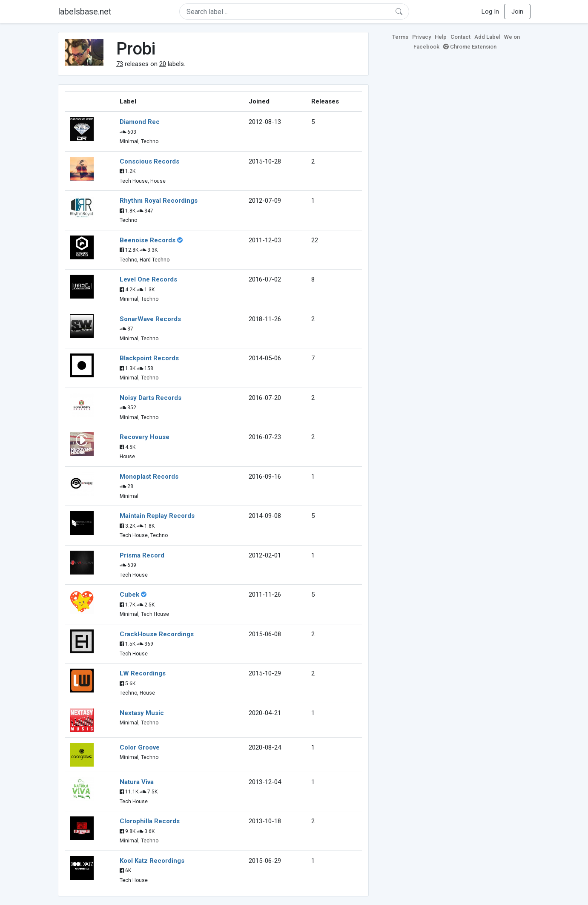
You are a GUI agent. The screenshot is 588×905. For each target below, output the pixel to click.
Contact (460, 37)
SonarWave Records (150, 319)
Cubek (129, 595)
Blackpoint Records (149, 358)
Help (441, 37)
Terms (400, 37)
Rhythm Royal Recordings (159, 201)
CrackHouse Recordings (157, 634)
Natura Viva (137, 782)
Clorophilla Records (150, 821)
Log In (490, 11)
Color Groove (140, 747)
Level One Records (148, 279)
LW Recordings (143, 673)
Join (517, 11)
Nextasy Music (142, 713)
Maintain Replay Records (157, 516)
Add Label (487, 37)
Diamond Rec (140, 122)
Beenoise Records (148, 240)
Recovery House (145, 437)
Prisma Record (142, 555)
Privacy (422, 37)
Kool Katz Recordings (152, 861)
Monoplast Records (149, 477)
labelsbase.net (85, 11)
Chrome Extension (470, 47)
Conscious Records (149, 161)
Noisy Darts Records (151, 398)
